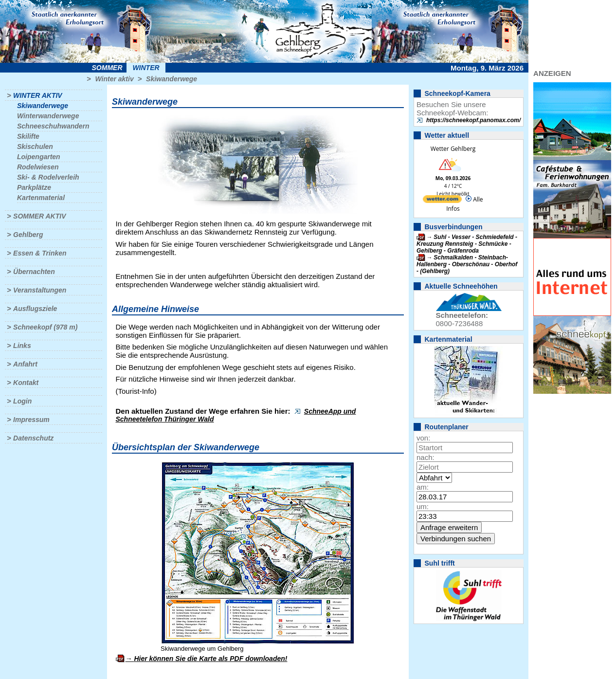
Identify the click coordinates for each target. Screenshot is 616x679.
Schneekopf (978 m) (45, 327)
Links (22, 346)
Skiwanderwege (172, 79)
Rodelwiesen (38, 167)
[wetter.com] (442, 201)
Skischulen (35, 147)
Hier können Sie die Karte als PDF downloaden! (210, 659)
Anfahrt (25, 364)
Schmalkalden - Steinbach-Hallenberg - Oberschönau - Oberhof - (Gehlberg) (467, 264)
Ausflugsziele (35, 309)
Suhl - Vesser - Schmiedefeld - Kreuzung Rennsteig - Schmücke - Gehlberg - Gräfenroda (467, 244)
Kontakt (26, 383)
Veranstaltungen (40, 290)
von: (423, 438)
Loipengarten (39, 157)
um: (423, 506)
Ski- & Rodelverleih (48, 177)
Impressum (31, 420)
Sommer (107, 68)
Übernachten (34, 272)
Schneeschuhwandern (53, 126)
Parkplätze (34, 187)
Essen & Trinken (40, 253)
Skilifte (28, 136)
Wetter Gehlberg (453, 149)
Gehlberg (28, 235)
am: (423, 487)
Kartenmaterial (41, 198)
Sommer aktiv (39, 216)
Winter (146, 68)
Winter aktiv (114, 79)
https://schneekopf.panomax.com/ (473, 120)
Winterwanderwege (48, 116)
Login (22, 401)
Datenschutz (33, 438)
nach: (426, 457)
